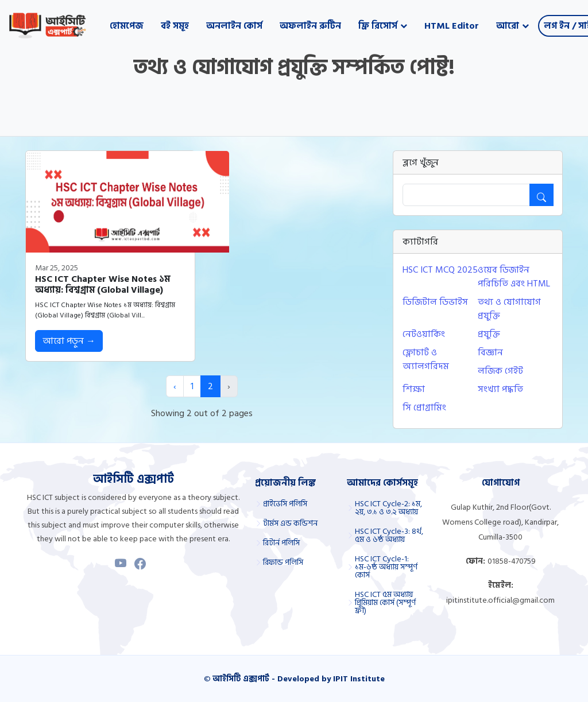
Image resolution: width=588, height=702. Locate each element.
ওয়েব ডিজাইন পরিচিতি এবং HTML (514, 277)
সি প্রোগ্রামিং (424, 408)
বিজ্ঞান (490, 352)
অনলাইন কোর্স (234, 26)
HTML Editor (452, 26)
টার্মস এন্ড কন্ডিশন (290, 523)
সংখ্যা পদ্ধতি (500, 389)
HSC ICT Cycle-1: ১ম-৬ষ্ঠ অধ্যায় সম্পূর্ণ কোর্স (386, 567)
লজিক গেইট (500, 371)
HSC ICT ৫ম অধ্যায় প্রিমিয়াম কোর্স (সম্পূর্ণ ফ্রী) (385, 603)
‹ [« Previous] (175, 386)
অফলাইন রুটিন (310, 26)
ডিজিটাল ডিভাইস (435, 302)
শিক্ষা (414, 389)
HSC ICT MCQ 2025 (440, 270)
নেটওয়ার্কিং (424, 334)
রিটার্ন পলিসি (281, 543)
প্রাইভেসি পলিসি (285, 504)
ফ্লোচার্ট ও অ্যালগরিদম (426, 359)
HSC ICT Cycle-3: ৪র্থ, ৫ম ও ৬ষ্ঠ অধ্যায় (389, 536)
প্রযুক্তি (489, 334)
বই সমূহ (175, 26)
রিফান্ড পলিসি (283, 563)
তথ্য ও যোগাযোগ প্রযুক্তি (509, 309)
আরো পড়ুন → (69, 341)
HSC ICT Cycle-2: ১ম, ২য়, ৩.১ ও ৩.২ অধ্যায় (388, 508)
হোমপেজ (127, 26)
